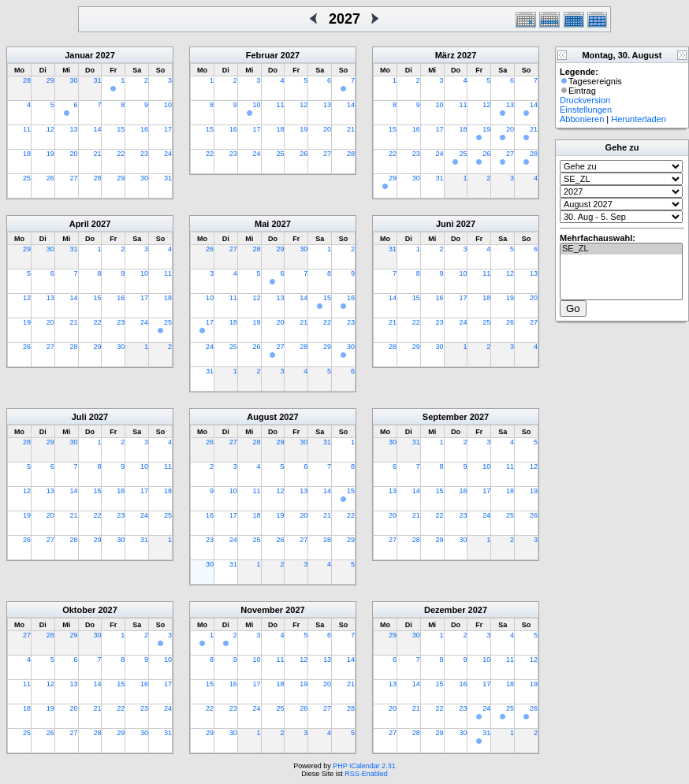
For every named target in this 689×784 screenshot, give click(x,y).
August (262, 417)
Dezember (445, 610)
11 (27, 129)
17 (168, 129)
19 (50, 154)
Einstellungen (586, 110)
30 (74, 80)
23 (144, 154)
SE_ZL (621, 249)
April (79, 224)
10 (168, 105)
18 (27, 154)
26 (50, 178)
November (262, 610)
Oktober (79, 610)
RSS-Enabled (366, 774)
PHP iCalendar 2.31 (364, 766)
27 (74, 178)
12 (50, 129)
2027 (105, 55)
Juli (79, 417)
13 (74, 129)
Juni (445, 224)
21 (97, 154)
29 (50, 80)
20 (74, 154)
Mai (262, 224)
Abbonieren (582, 119)
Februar (262, 55)
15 (121, 129)
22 (121, 154)
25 (27, 178)
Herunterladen (639, 119)
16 (144, 129)
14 (97, 129)
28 (27, 80)
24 (168, 154)
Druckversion (585, 100)
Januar (79, 55)
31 (97, 80)
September (445, 417)
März (445, 55)
